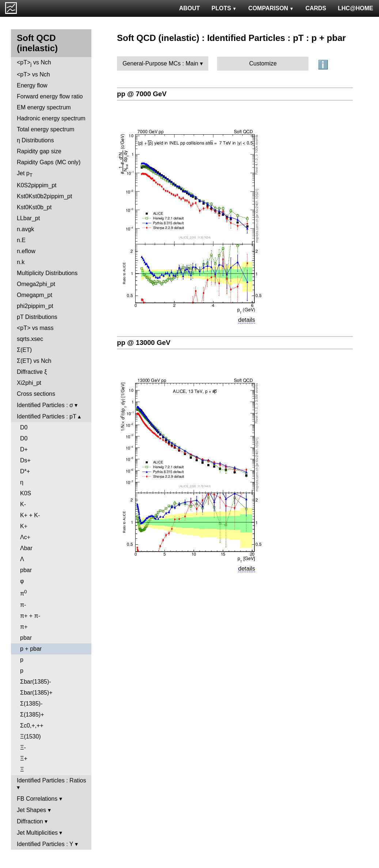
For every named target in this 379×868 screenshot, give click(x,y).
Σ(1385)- (31, 704)
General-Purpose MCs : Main (160, 63)
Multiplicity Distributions (47, 273)
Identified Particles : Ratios (51, 780)
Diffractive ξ (32, 372)
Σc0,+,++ (32, 726)
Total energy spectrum (46, 129)
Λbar (26, 548)
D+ (24, 449)
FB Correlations (37, 799)
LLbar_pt (28, 218)
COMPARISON (271, 8)
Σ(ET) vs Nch (34, 361)
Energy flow (32, 85)
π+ (24, 627)
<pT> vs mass (35, 328)
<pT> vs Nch (34, 63)
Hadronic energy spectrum (51, 118)
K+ (24, 526)
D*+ (25, 471)
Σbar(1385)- (36, 682)
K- (23, 504)
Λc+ (25, 537)
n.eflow (26, 251)
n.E (21, 240)
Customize (263, 63)
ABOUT (189, 8)
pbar (26, 570)
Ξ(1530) (31, 737)
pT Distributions (37, 317)
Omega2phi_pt (36, 284)
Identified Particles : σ (45, 405)
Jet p (25, 174)
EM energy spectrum (44, 107)
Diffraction (30, 821)
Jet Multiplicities (37, 833)
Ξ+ (24, 758)
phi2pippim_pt (35, 306)
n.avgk (25, 229)
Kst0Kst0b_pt (34, 207)
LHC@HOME (356, 8)
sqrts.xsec (30, 339)
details (247, 320)
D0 (24, 427)
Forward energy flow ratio (50, 96)
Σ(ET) (24, 350)
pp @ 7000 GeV (142, 94)
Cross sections (36, 394)
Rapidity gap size (39, 151)
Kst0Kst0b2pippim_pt (44, 196)
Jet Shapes (31, 810)
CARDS (316, 8)
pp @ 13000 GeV (144, 343)
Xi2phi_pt (29, 383)
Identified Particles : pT (46, 416)
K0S (26, 493)
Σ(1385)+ (32, 715)
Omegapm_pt (35, 295)
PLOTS (224, 8)
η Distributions (35, 140)
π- (23, 605)
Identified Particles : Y (45, 844)
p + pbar (31, 649)
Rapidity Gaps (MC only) (49, 162)
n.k (21, 262)
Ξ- (23, 747)
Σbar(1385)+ (36, 693)
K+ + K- (30, 515)
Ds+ (25, 460)
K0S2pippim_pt (37, 185)
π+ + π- (30, 616)
